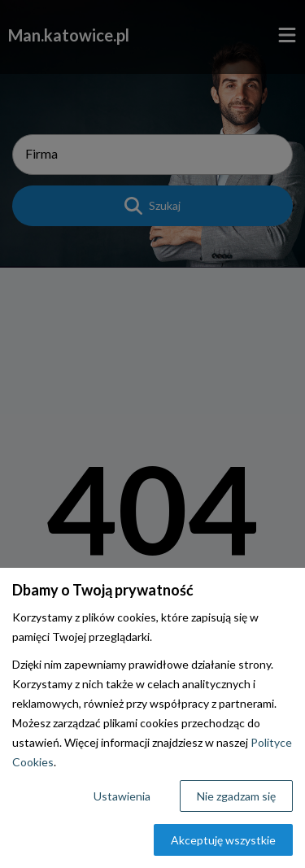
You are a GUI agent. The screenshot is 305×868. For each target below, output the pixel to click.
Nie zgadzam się (236, 796)
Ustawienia (122, 796)
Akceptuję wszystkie (223, 840)
